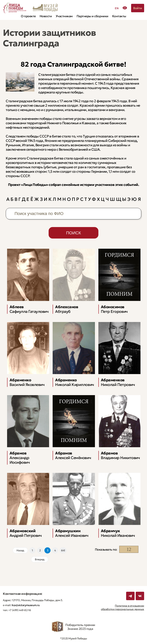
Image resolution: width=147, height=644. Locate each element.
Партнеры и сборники (92, 16)
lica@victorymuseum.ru (25, 605)
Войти (138, 8)
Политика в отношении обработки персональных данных (122, 607)
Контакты (119, 16)
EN (117, 8)
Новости (46, 16)
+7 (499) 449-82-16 (19, 610)
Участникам (64, 16)
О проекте (28, 16)
